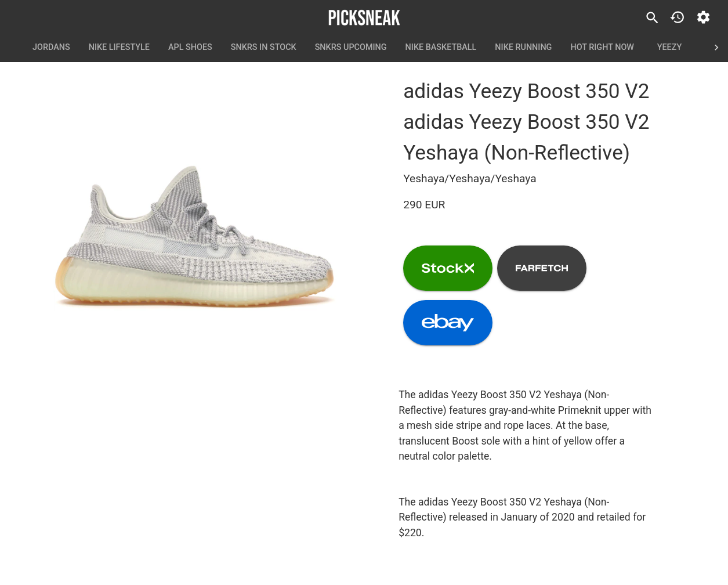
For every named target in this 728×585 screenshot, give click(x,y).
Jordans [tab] (51, 48)
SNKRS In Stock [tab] (264, 48)
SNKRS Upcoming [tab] (351, 48)
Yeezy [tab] (669, 48)
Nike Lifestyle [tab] (119, 48)
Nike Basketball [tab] (441, 48)
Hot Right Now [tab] (602, 48)
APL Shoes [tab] (190, 48)
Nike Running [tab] (523, 48)
